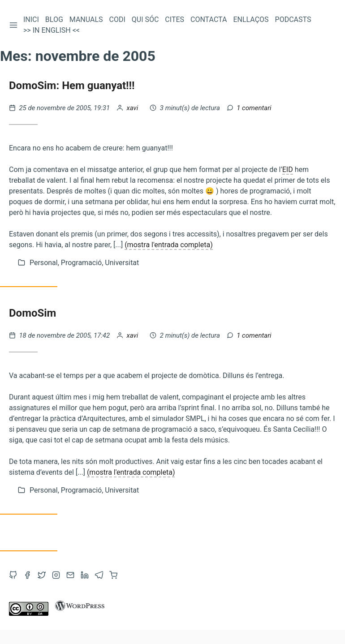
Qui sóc (145, 19)
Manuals (86, 19)
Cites (175, 19)
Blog (54, 19)
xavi (133, 108)
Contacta (209, 19)
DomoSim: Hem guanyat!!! (72, 86)
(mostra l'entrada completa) (169, 245)
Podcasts (293, 19)
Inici (31, 19)
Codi (117, 19)
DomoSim (32, 313)
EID (288, 170)
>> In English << (52, 30)
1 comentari (254, 108)
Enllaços (251, 19)
